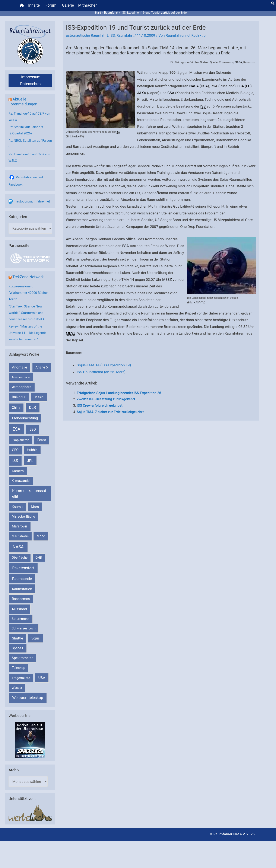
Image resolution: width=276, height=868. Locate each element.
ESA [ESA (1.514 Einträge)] (16, 429)
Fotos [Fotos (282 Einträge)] (42, 440)
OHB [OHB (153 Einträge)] (39, 558)
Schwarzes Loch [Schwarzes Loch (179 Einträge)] (24, 628)
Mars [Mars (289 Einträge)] (35, 507)
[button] (273, 3)
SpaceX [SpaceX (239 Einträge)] (18, 648)
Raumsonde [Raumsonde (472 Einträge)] (22, 579)
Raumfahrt (125, 35)
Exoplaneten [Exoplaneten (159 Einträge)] (20, 440)
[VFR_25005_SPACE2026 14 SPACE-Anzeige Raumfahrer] (30, 740)
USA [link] (204, 86)
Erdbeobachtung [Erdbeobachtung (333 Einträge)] (25, 418)
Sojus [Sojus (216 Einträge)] (36, 638)
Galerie (68, 5)
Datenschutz (31, 84)
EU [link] (248, 86)
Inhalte (34, 5)
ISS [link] (118, 132)
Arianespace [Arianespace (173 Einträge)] (21, 377)
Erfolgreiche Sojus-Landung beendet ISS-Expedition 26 (119, 393)
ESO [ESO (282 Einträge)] (33, 429)
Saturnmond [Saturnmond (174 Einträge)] (21, 619)
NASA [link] (238, 62)
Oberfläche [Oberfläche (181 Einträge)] (20, 558)
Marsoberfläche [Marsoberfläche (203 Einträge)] (23, 517)
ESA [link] (241, 86)
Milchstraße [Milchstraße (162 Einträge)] (20, 536)
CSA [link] (171, 93)
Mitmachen (88, 5)
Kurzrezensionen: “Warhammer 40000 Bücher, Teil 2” (28, 293)
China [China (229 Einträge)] (16, 408)
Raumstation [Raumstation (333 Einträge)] (22, 589)
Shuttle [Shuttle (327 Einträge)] (18, 638)
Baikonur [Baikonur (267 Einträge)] (19, 397)
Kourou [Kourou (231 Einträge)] (17, 507)
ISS (112, 35)
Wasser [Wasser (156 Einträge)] (17, 688)
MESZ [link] (167, 280)
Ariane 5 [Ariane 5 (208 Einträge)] (42, 367)
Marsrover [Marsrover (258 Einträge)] (20, 526)
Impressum (31, 77)
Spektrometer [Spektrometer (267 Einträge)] (22, 658)
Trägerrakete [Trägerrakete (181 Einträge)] (21, 678)
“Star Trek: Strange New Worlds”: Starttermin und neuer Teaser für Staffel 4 (26, 313)
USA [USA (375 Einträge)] (42, 678)
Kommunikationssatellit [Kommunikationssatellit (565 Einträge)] (29, 494)
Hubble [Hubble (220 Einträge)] (32, 450)
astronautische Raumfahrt (87, 35)
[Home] (22, 5)
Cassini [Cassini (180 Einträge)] (39, 397)
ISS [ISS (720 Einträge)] (15, 461)
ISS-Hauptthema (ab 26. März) (101, 372)
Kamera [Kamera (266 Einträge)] (18, 471)
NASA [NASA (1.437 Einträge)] (18, 547)
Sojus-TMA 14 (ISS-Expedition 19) (104, 365)
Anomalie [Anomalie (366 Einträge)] (20, 367)
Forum (51, 5)
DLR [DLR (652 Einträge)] (33, 407)
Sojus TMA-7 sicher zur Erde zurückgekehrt (110, 412)
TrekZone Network (28, 277)
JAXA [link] (142, 93)
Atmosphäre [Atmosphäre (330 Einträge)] (22, 387)
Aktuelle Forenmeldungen (23, 101)
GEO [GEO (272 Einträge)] (15, 450)
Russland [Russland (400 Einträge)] (19, 609)
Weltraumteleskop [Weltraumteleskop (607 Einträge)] (28, 698)
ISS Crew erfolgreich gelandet (100, 406)
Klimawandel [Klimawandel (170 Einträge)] (21, 481)
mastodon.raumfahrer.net (32, 201)
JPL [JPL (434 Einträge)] (30, 461)
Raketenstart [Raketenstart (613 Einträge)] (23, 568)
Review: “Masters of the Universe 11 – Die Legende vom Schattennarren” (28, 333)
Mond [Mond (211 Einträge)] (41, 536)
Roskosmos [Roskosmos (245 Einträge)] (21, 599)
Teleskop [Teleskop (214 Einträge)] (18, 668)
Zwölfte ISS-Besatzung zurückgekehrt (106, 399)
